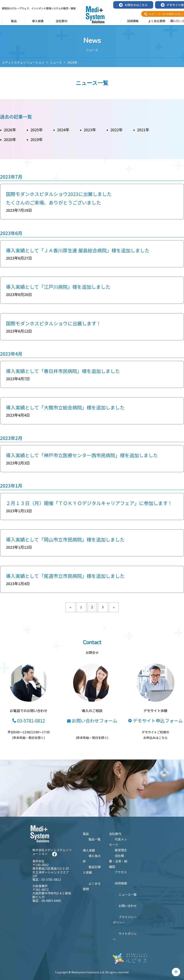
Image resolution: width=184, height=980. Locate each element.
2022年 (116, 130)
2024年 (63, 130)
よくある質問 (157, 21)
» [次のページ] (114, 607)
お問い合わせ (128, 906)
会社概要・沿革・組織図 (118, 861)
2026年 (10, 130)
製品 (14, 21)
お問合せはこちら (133, 5)
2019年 (37, 139)
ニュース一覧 (128, 894)
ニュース (56, 62)
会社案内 (61, 21)
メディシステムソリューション (23, 62)
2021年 (143, 130)
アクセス (121, 872)
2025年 (37, 130)
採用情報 (133, 21)
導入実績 (38, 21)
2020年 (10, 139)
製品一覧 (95, 839)
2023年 (90, 130)
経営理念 (121, 850)
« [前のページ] (70, 607)
